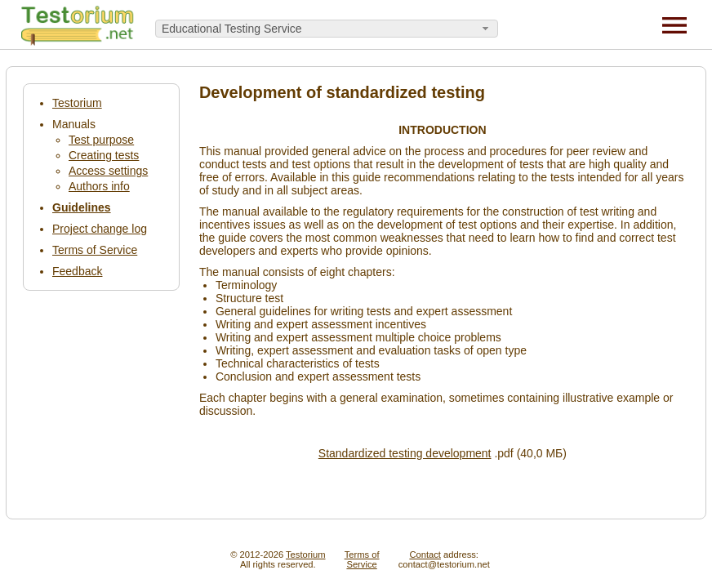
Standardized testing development (405, 453)
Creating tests (104, 155)
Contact (425, 555)
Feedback (77, 271)
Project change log (100, 229)
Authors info (99, 186)
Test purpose (101, 140)
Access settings (108, 171)
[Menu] (674, 24)
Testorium (77, 103)
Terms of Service (95, 250)
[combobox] (327, 29)
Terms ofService (362, 559)
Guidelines (82, 207)
